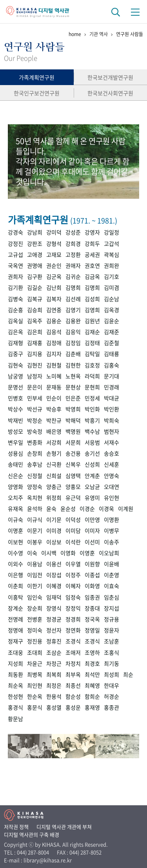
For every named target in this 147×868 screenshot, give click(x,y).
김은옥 (15, 332)
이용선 (54, 564)
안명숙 (112, 476)
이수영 (15, 553)
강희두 (92, 243)
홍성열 (54, 707)
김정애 (54, 343)
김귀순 (73, 276)
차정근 (54, 663)
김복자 (54, 299)
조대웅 (15, 652)
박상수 (15, 409)
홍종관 (112, 707)
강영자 (92, 232)
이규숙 (15, 519)
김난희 (54, 287)
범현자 (112, 431)
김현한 (73, 365)
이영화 (68, 553)
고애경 (35, 254)
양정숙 (35, 487)
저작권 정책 (16, 827)
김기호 (112, 276)
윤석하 (35, 508)
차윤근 (35, 663)
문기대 (112, 376)
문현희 (92, 387)
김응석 (54, 332)
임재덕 (54, 597)
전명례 (15, 619)
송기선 (92, 453)
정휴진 (54, 641)
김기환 (15, 287)
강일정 (112, 232)
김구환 (35, 276)
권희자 (15, 276)
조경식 (73, 641)
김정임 (73, 343)
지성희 (15, 663)
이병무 (112, 530)
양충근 (54, 487)
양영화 (15, 487)
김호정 (92, 365)
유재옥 (15, 508)
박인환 (112, 409)
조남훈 (112, 641)
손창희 (35, 453)
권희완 (112, 265)
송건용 (73, 453)
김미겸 (112, 287)
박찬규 (54, 420)
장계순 (15, 608)
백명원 (73, 431)
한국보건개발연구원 (110, 77)
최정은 (54, 685)
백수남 (92, 431)
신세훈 (112, 464)
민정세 (92, 398)
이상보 (54, 542)
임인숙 (35, 597)
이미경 (54, 530)
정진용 (35, 641)
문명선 (15, 387)
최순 (128, 674)
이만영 (92, 519)
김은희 (35, 332)
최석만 (92, 674)
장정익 (73, 608)
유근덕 (73, 498)
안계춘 (92, 476)
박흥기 (92, 420)
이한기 (35, 586)
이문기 (35, 530)
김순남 (112, 299)
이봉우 (35, 542)
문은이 (35, 387)
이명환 (112, 519)
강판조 (35, 243)
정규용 (112, 619)
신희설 (54, 476)
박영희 (73, 409)
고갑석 (112, 243)
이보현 (15, 542)
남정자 (35, 376)
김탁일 (92, 354)
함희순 (92, 696)
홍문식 (35, 707)
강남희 (35, 232)
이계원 (126, 508)
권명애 (35, 265)
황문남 (15, 719)
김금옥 (92, 276)
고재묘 (54, 254)
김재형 (15, 343)
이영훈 (87, 553)
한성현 (15, 696)
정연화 (73, 630)
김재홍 (35, 343)
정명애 (15, 630)
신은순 (15, 476)
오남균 (92, 487)
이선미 (92, 542)
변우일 (15, 442)
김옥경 (112, 310)
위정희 (54, 498)
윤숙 (51, 508)
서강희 (54, 442)
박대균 (112, 398)
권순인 (54, 265)
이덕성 (73, 519)
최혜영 (92, 685)
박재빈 (15, 420)
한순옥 (35, 696)
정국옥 (92, 619)
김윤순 (112, 321)
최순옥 (15, 685)
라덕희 (92, 376)
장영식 (54, 608)
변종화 (35, 442)
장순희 (35, 608)
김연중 (54, 310)
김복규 (35, 299)
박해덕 (73, 420)
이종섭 (92, 575)
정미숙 (35, 630)
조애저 (73, 652)
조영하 (92, 652)
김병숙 (15, 299)
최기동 (112, 663)
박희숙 (112, 420)
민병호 (15, 398)
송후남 (35, 464)
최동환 (15, 674)
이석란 (73, 542)
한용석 (54, 696)
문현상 (73, 387)
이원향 (92, 564)
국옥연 (15, 265)
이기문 (54, 519)
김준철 (112, 343)
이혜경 (54, 586)
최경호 (92, 663)
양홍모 (73, 487)
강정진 (15, 243)
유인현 (112, 498)
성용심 (15, 453)
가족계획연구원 (37, 77)
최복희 (54, 674)
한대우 (112, 685)
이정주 (73, 575)
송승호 (112, 453)
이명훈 (15, 530)
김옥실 (15, 321)
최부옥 (73, 674)
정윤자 (112, 630)
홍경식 (15, 707)
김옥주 (35, 321)
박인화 (92, 409)
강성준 (73, 232)
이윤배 (112, 564)
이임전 (35, 575)
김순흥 (15, 310)
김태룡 (112, 354)
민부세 (35, 398)
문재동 (54, 387)
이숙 (32, 553)
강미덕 (54, 232)
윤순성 (68, 508)
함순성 (73, 696)
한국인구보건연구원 (37, 93)
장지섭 (112, 608)
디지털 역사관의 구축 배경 (32, 834)
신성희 (92, 464)
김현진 (35, 365)
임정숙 (73, 597)
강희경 (73, 243)
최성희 (112, 674)
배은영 (54, 431)
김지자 (54, 354)
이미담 (73, 530)
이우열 (73, 564)
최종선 (73, 685)
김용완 (73, 321)
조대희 (35, 652)
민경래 (112, 387)
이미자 (92, 530)
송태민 (15, 464)
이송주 (112, 542)
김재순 (92, 332)
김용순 (54, 321)
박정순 (35, 420)
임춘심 (112, 597)
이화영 (92, 586)
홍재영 (92, 707)
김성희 (92, 299)
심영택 (73, 476)
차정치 (73, 663)
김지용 (35, 354)
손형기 (54, 453)
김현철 (54, 365)
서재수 (112, 442)
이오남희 (109, 553)
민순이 (54, 398)
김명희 (73, 287)
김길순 (35, 287)
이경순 (87, 508)
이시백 (49, 553)
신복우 (73, 464)
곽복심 (112, 254)
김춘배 (73, 354)
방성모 (15, 431)
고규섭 (15, 254)
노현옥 (73, 376)
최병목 (35, 674)
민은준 (73, 398)
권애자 (73, 265)
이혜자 (73, 586)
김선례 (73, 299)
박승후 (54, 409)
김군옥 (54, 276)
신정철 (35, 476)
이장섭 (54, 575)
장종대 (92, 608)
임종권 (92, 597)
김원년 (92, 321)
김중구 (15, 354)
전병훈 (35, 619)
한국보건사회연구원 (110, 93)
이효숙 (112, 586)
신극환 (54, 464)
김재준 (112, 332)
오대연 (112, 487)
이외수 (15, 564)
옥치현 (35, 498)
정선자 (54, 630)
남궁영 (15, 376)
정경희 (73, 619)
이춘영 (112, 575)
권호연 (92, 265)
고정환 (73, 254)
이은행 (15, 575)
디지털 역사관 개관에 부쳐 (64, 827)
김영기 (73, 310)
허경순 (112, 696)
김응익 (73, 332)
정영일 (92, 630)
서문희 (73, 442)
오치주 (15, 498)
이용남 (35, 564)
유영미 (92, 498)
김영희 (92, 310)
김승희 (35, 310)
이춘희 (15, 586)
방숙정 (35, 431)
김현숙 (15, 365)
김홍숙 (112, 365)
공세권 (92, 254)
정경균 (54, 619)
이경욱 (106, 508)
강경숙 (15, 232)
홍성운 (73, 707)
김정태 (92, 343)
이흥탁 (15, 597)
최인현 (35, 685)
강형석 (54, 243)
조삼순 (54, 652)
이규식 (35, 519)
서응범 (92, 442)
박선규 (35, 409)
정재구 (15, 641)
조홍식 (112, 652)
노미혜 (54, 376)
